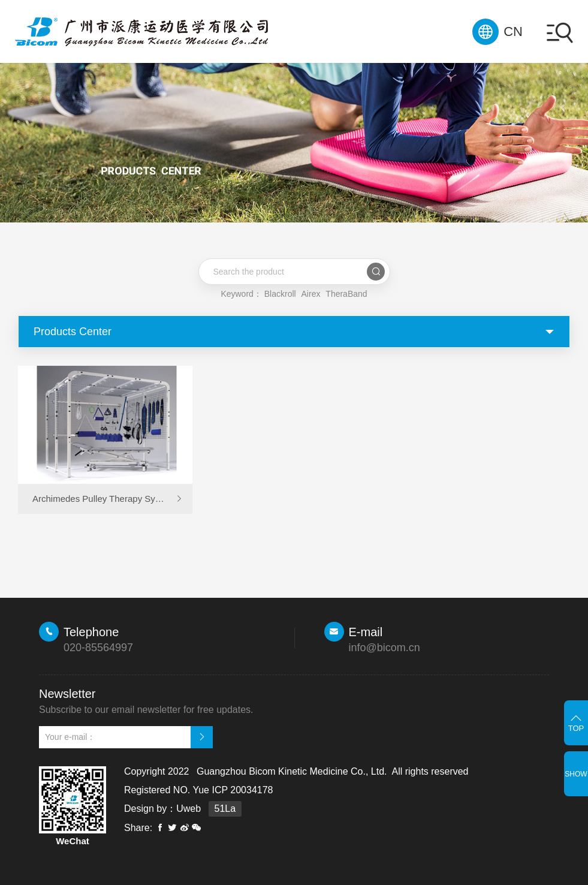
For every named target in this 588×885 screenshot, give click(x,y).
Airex (311, 294)
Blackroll (280, 294)
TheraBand (346, 294)
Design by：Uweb (162, 809)
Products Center (73, 332)
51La (225, 809)
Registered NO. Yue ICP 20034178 (198, 790)
